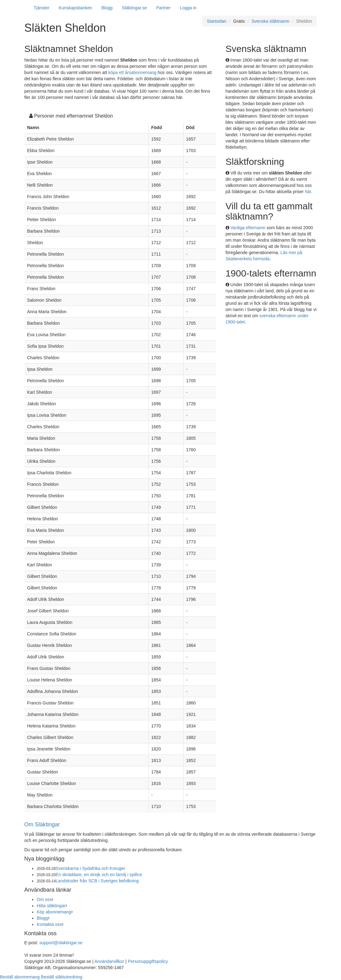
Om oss (44, 899)
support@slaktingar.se (61, 943)
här (308, 192)
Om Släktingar (42, 824)
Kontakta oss (49, 924)
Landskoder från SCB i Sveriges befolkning (97, 881)
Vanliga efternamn (248, 228)
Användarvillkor (109, 961)
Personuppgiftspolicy (148, 961)
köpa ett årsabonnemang (132, 72)
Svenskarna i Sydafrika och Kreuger (90, 868)
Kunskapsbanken (75, 8)
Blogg (107, 8)
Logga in (188, 8)
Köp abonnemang (54, 912)
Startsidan (217, 21)
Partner (163, 8)
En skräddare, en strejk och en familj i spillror (99, 875)
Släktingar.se (134, 8)
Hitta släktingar (51, 906)
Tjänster (42, 8)
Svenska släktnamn (271, 21)
